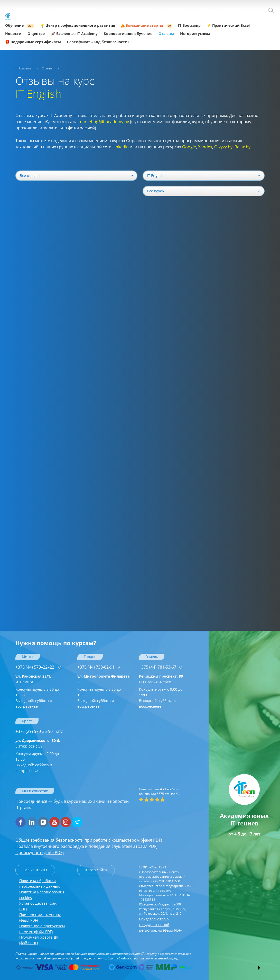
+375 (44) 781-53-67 (161, 667)
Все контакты (35, 870)
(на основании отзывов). (159, 791)
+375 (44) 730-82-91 (100, 667)
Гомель (152, 657)
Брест (27, 721)
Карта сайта (96, 870)
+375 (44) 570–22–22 (39, 667)
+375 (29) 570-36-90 (39, 731)
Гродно (90, 657)
